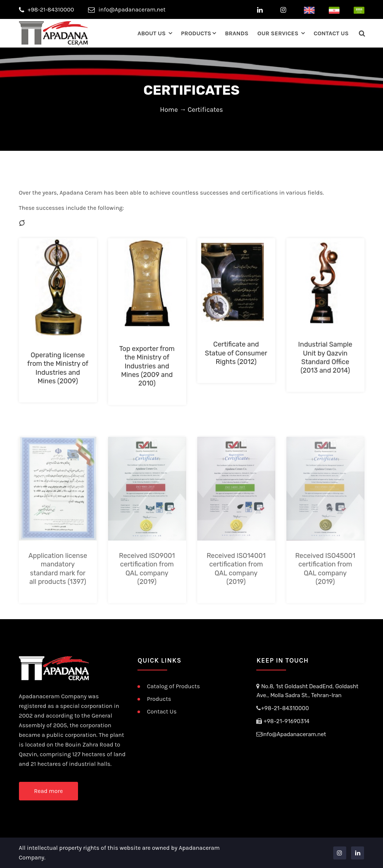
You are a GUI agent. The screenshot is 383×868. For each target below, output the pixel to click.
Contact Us (162, 711)
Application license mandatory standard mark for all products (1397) (58, 591)
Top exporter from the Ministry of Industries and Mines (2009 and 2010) (147, 370)
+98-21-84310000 (47, 9)
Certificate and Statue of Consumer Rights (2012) (236, 356)
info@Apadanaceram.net (127, 9)
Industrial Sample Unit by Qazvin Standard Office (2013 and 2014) (325, 361)
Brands (236, 33)
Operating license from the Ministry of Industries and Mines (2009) (58, 371)
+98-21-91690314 (283, 721)
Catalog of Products (173, 686)
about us (152, 33)
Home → (174, 110)
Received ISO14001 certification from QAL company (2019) (236, 591)
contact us (331, 33)
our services (279, 33)
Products (196, 33)
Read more (49, 791)
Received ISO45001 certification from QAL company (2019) (325, 591)
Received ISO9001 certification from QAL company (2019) (147, 591)
